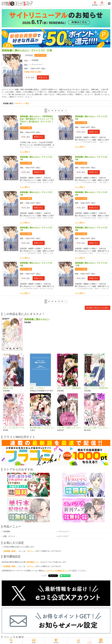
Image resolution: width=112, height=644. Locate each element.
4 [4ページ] (56, 111)
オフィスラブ (63, 537)
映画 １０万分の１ (38, 389)
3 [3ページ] (52, 111)
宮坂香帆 (35, 60)
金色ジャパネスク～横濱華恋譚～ (97, 389)
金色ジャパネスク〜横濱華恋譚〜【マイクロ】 (70, 389)
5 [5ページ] (59, 111)
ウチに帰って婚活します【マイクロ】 (70, 428)
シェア (44, 576)
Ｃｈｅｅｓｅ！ (38, 64)
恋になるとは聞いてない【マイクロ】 (97, 428)
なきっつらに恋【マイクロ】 (14, 428)
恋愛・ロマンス (9, 537)
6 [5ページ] (62, 111)
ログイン (102, 4)
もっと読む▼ (25, 152)
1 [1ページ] (46, 111)
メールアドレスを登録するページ (57, 571)
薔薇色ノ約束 (8, 389)
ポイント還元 (41, 55)
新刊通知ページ (33, 562)
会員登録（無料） (10, 552)
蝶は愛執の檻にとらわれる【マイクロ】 (42, 428)
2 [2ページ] (49, 111)
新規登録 (95, 4)
